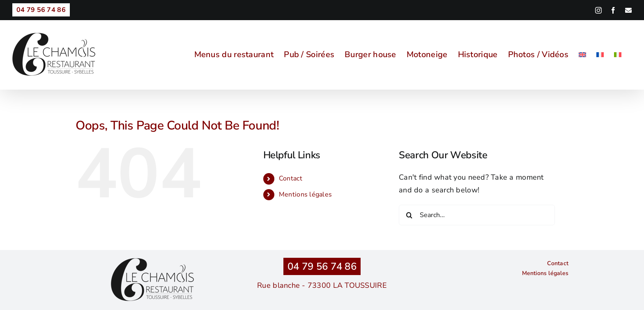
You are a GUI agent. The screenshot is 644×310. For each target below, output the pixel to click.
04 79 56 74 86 (322, 266)
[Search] (409, 215)
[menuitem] (582, 55)
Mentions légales (305, 194)
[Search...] (477, 215)
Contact (291, 178)
